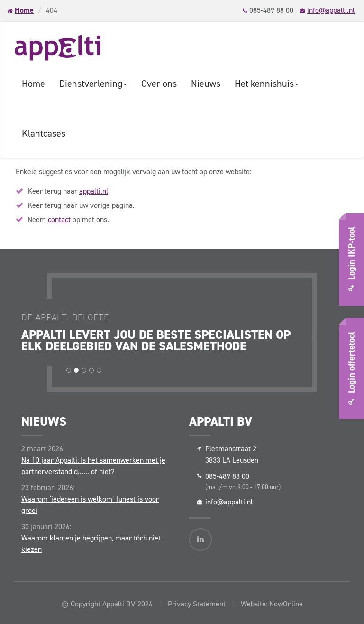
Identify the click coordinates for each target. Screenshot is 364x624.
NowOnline (286, 604)
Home (24, 10)
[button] (69, 370)
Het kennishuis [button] (267, 84)
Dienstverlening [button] (93, 84)
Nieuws (206, 84)
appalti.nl (94, 191)
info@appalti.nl (331, 10)
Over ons (159, 84)
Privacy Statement (197, 604)
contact (59, 219)
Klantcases (44, 133)
